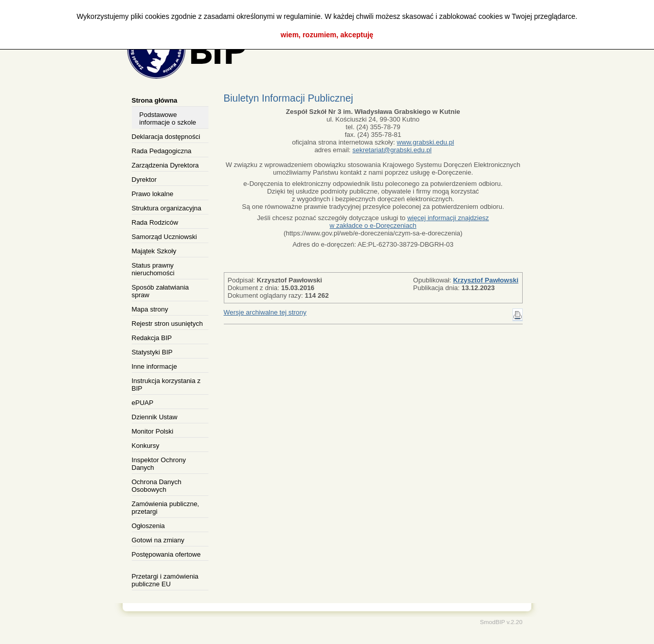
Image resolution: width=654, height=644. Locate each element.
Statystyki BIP (152, 352)
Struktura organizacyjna (167, 208)
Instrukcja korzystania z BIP (166, 385)
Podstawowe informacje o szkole (168, 118)
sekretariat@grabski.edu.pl (392, 150)
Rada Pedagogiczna (162, 151)
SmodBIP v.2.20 (501, 622)
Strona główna (155, 100)
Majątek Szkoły (154, 251)
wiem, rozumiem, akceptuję (327, 35)
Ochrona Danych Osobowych (157, 486)
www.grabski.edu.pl (426, 142)
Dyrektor (144, 180)
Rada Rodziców (155, 222)
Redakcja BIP (152, 338)
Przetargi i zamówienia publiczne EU (165, 580)
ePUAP (143, 403)
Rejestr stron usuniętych (167, 324)
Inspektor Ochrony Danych (159, 464)
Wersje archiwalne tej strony (265, 312)
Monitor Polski (153, 431)
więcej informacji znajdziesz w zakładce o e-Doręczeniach (409, 222)
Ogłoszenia (148, 526)
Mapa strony (150, 309)
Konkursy (146, 446)
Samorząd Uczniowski (165, 237)
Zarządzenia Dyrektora (166, 165)
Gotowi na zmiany (158, 540)
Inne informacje (155, 366)
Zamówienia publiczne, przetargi (166, 508)
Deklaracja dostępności (166, 137)
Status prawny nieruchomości (153, 269)
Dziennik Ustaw (155, 417)
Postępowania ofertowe (166, 554)
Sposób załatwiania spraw (160, 291)
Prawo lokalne (153, 194)
